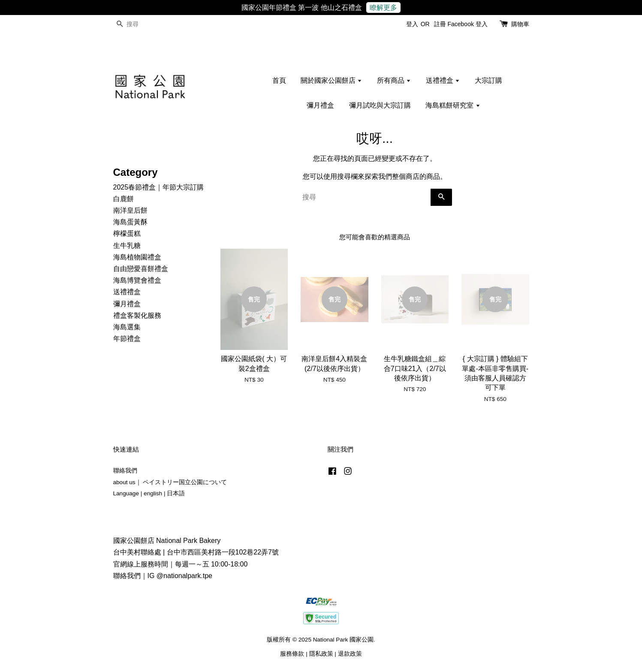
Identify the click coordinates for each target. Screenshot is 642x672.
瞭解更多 (383, 8)
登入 (412, 24)
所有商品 (394, 80)
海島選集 (127, 327)
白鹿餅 (124, 199)
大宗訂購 (488, 80)
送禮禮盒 (443, 80)
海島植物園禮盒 (137, 257)
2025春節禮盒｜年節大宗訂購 (159, 187)
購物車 (520, 24)
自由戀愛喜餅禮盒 (141, 269)
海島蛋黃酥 (130, 222)
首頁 (279, 80)
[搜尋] (139, 24)
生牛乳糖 (127, 246)
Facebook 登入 (467, 24)
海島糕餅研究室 (453, 105)
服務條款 (292, 654)
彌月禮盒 (320, 105)
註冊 (440, 24)
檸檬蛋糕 (127, 234)
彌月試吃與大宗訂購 (380, 105)
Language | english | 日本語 (149, 493)
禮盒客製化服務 (137, 315)
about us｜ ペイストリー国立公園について (170, 482)
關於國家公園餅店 (331, 80)
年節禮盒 (127, 339)
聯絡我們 (125, 471)
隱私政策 (321, 654)
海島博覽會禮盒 (137, 280)
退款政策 (350, 654)
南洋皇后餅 (130, 210)
